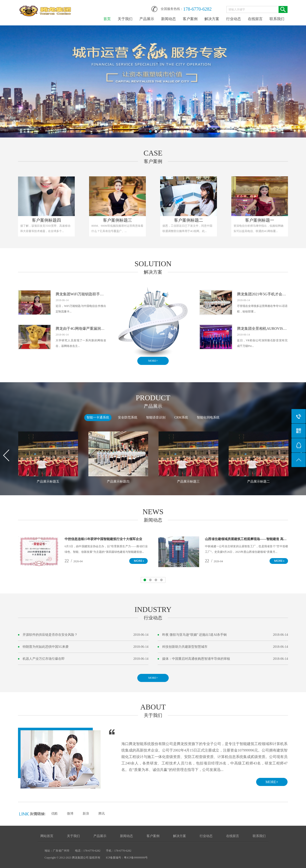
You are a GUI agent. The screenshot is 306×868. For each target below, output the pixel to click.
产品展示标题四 (118, 481)
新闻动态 (168, 19)
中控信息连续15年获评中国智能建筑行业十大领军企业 (103, 539)
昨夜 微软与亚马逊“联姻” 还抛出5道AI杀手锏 (194, 635)
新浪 (86, 814)
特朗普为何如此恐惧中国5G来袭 (46, 647)
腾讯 (102, 814)
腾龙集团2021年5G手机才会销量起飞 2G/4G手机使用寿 (262, 294)
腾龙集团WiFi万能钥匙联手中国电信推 (81, 294)
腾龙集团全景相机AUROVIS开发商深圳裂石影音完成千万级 (262, 329)
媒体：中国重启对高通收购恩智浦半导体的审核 (196, 659)
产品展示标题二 (258, 481)
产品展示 (147, 19)
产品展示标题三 (188, 481)
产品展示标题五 (48, 481)
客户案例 (190, 19)
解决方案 (212, 19)
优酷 (54, 814)
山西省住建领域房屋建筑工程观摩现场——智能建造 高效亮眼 (246, 539)
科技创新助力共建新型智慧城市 (185, 647)
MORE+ (153, 361)
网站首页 (47, 836)
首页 (107, 19)
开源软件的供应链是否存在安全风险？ (50, 635)
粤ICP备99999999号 (136, 858)
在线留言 (255, 19)
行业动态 (234, 19)
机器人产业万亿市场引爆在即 (44, 659)
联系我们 (277, 19)
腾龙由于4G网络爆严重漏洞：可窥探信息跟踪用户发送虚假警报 (81, 329)
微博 (70, 814)
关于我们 (125, 19)
